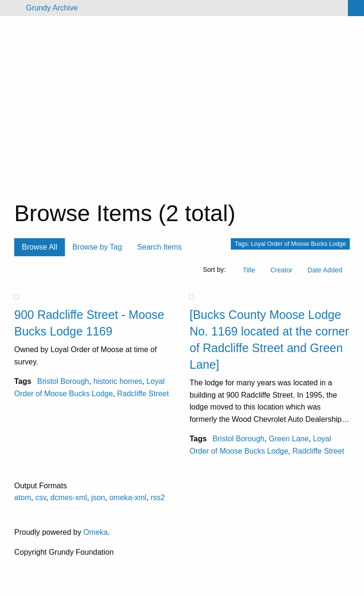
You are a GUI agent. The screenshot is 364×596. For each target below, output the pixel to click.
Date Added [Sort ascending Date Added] (325, 270)
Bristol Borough (63, 381)
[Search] (356, 8)
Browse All (40, 247)
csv (41, 498)
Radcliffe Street (143, 394)
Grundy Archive (52, 8)
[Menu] (11, 8)
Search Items (159, 247)
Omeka (96, 532)
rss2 (158, 498)
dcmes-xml (68, 498)
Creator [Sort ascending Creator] (281, 270)
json (98, 498)
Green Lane (289, 439)
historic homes (118, 381)
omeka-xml (128, 498)
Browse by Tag (97, 247)
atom (23, 498)
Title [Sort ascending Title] (249, 270)
